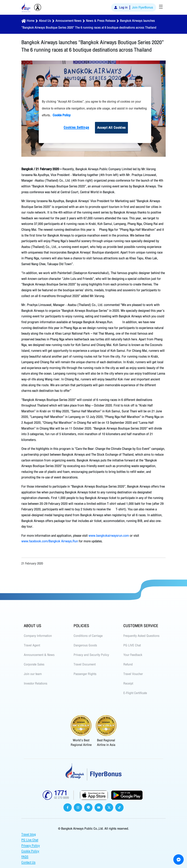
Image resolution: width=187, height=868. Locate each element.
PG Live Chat (30, 840)
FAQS (25, 857)
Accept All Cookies (111, 128)
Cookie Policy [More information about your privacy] (62, 115)
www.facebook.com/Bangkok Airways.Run (50, 541)
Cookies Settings (76, 127)
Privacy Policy (31, 846)
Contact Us (28, 862)
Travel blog (29, 834)
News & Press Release (101, 21)
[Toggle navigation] (161, 7)
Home (31, 21)
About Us (45, 21)
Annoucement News (69, 21)
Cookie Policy (30, 851)
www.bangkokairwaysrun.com (109, 536)
